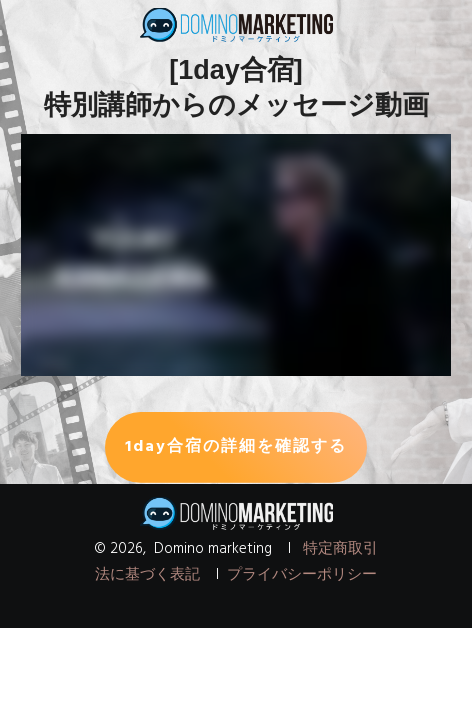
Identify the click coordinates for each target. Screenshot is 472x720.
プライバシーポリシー (302, 575)
